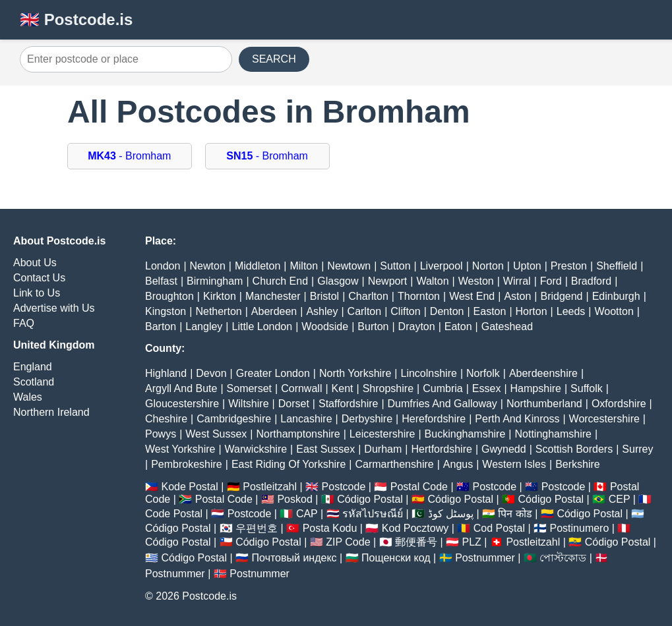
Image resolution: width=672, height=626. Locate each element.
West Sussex (216, 434)
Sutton (395, 266)
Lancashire (306, 419)
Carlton (365, 311)
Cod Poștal (499, 528)
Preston (569, 266)
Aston (517, 296)
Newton (208, 266)
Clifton (405, 311)
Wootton (614, 311)
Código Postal (370, 499)
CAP (307, 514)
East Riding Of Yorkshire (289, 464)
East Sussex (325, 449)
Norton (488, 266)
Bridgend (561, 296)
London (163, 266)
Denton (447, 311)
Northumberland (544, 404)
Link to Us (37, 293)
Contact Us (39, 278)
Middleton (258, 266)
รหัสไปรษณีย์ (373, 514)
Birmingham (215, 281)
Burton (373, 327)
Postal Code (419, 487)
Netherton (218, 311)
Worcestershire (604, 419)
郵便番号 (416, 542)
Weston (476, 281)
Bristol (324, 296)
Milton (304, 266)
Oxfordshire (619, 404)
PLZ (472, 542)
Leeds (571, 311)
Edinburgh (616, 296)
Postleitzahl (270, 487)
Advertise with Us (54, 308)
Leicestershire (382, 434)
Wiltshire (248, 404)
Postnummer (485, 558)
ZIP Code (348, 542)
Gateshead (507, 327)
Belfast (161, 281)
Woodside (325, 327)
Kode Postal (189, 487)
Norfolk (483, 373)
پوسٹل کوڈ (451, 514)
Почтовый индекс (294, 558)
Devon (211, 373)
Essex (487, 388)
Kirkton (220, 296)
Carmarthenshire (395, 464)
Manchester (273, 296)
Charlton (368, 296)
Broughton (169, 296)
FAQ (24, 323)
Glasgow (338, 281)
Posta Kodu (330, 528)
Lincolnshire (429, 373)
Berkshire (578, 464)
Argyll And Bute (181, 388)
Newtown (349, 266)
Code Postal (174, 514)
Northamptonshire (298, 434)
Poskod (294, 499)
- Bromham (129, 156)
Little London (262, 327)
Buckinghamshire (465, 434)
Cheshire (166, 419)
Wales (28, 397)
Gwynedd (504, 449)
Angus (458, 464)
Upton (527, 266)
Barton (161, 327)
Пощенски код (396, 558)
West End (472, 296)
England (33, 367)
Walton (432, 281)
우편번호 (257, 528)
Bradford (591, 281)
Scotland (34, 382)
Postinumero (580, 528)
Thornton (419, 296)
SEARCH (274, 59)
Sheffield (617, 266)
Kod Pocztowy (415, 528)
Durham (383, 449)
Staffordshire (348, 404)
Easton (490, 311)
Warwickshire (256, 449)
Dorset (294, 404)
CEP (620, 499)
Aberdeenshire (543, 373)
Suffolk (587, 388)
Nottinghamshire (554, 434)
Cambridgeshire (234, 419)
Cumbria (443, 388)
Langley (204, 327)
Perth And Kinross (517, 419)
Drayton (417, 327)
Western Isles (514, 464)
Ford (551, 281)
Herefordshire (434, 419)
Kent (343, 388)
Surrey (637, 449)
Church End (281, 281)
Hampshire (536, 388)
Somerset (249, 388)
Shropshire (388, 388)
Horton (532, 311)
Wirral (517, 281)
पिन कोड (515, 514)
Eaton (458, 327)
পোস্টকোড (563, 558)
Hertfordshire (441, 449)
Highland (166, 373)
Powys (161, 434)
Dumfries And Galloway (443, 404)
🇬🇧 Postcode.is (76, 19)
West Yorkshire (180, 449)
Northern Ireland (51, 412)
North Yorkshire (355, 373)
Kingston (166, 311)
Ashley (322, 311)
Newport (388, 281)
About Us (35, 263)
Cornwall (301, 388)
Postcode (344, 487)
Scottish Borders (574, 449)
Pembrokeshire (187, 464)
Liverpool (442, 266)
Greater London (273, 373)
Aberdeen (274, 311)
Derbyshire (367, 419)
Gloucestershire (182, 404)
